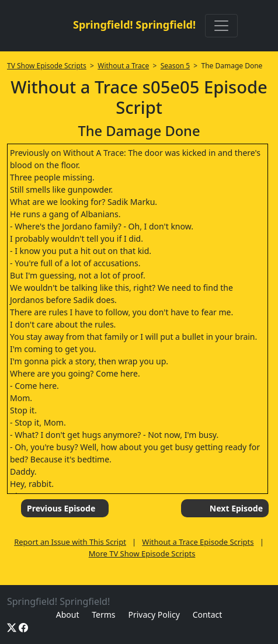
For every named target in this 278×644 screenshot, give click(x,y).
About (68, 615)
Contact (208, 615)
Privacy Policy (154, 615)
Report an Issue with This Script (70, 542)
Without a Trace (123, 66)
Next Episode (236, 508)
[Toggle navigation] (221, 26)
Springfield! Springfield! (134, 25)
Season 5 (176, 66)
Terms (103, 615)
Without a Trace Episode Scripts (198, 542)
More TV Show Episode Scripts (142, 554)
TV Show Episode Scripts (47, 66)
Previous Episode (61, 508)
